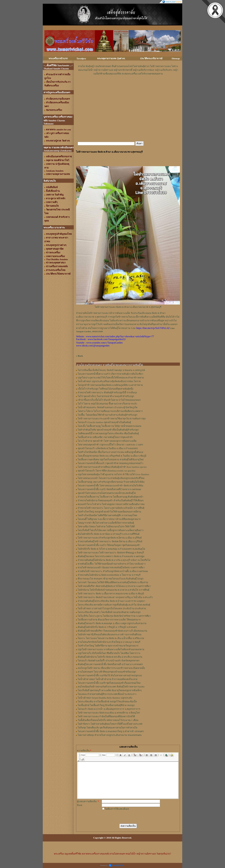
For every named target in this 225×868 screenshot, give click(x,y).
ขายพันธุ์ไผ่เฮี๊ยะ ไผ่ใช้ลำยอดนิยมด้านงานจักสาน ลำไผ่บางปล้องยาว (112, 564)
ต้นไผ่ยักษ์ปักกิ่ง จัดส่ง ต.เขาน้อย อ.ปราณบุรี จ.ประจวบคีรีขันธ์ (109, 534)
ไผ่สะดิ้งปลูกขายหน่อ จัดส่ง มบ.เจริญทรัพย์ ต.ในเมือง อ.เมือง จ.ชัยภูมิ (112, 456)
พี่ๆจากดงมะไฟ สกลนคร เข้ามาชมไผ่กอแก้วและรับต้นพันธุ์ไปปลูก (111, 579)
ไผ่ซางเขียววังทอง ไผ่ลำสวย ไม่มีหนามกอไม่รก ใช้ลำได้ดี (106, 527)
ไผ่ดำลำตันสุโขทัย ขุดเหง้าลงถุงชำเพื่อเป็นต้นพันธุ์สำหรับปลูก (108, 430)
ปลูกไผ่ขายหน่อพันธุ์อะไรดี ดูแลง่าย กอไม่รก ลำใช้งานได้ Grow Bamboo (113, 474)
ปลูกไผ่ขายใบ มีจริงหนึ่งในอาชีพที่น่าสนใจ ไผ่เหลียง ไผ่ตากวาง (109, 653)
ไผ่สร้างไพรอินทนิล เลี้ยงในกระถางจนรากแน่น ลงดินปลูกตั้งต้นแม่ (110, 452)
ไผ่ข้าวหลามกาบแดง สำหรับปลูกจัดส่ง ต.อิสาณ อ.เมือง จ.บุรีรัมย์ (110, 538)
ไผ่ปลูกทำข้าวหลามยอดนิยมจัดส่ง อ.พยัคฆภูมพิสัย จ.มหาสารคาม (110, 385)
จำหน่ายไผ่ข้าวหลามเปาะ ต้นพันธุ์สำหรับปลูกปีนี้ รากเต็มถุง (107, 393)
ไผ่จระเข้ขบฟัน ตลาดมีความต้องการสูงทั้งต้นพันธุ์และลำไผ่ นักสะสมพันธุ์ (114, 605)
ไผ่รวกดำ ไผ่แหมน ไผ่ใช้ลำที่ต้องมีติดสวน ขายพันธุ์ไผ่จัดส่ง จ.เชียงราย (113, 582)
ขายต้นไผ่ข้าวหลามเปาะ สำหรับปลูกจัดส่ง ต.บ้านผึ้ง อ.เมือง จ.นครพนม (113, 571)
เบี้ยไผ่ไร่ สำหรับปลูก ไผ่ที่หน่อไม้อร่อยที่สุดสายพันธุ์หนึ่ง (106, 389)
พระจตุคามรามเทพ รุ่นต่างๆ (111, 58)
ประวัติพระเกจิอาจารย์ (151, 58)
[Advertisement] (128, 85)
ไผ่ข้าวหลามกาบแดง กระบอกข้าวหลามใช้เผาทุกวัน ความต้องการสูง (112, 419)
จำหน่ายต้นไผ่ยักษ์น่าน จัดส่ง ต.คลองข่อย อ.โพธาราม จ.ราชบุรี (109, 575)
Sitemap (176, 58)
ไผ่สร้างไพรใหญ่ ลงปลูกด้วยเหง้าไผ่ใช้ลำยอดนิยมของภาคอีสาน (109, 512)
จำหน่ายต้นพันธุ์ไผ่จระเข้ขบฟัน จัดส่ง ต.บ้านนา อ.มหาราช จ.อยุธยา (111, 601)
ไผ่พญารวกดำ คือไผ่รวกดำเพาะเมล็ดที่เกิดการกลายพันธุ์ (106, 523)
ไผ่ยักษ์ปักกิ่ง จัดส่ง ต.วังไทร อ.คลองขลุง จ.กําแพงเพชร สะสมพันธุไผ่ (111, 549)
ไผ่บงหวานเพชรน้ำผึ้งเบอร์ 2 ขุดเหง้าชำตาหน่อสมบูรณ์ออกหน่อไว (110, 463)
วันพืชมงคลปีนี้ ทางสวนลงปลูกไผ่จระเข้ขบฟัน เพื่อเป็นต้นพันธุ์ (108, 433)
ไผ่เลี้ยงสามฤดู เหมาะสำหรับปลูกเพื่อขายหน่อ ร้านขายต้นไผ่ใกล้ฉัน (111, 482)
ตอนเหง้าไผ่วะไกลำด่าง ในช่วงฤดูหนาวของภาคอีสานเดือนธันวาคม (111, 504)
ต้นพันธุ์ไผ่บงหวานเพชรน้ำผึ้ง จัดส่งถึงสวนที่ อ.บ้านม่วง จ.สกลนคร (110, 664)
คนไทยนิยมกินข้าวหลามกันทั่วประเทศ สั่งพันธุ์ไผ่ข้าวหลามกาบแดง (111, 687)
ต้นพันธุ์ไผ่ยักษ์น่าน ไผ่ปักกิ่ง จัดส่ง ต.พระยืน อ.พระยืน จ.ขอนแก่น (110, 657)
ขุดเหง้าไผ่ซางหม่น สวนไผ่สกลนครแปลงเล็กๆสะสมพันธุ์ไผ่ (107, 493)
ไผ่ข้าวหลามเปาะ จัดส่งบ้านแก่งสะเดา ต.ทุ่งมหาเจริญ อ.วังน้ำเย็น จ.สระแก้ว (115, 597)
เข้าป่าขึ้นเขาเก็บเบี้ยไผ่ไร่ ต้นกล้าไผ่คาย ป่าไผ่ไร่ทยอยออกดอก (109, 400)
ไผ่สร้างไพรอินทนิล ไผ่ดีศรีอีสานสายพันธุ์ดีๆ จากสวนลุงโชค (107, 515)
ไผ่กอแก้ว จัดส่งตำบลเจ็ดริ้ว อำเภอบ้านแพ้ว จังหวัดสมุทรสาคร (109, 661)
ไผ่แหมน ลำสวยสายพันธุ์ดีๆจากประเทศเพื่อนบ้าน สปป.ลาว (107, 694)
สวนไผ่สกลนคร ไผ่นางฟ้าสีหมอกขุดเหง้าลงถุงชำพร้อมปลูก (107, 672)
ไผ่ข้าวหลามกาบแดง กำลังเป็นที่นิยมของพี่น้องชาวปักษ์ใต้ (106, 716)
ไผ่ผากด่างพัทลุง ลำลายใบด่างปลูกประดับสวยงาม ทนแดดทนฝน (110, 735)
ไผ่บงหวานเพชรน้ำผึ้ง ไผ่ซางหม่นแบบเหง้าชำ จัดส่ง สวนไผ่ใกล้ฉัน (110, 486)
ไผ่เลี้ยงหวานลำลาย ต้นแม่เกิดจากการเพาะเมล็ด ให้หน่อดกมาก (109, 620)
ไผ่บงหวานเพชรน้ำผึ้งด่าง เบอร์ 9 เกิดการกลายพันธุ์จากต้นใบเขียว (110, 374)
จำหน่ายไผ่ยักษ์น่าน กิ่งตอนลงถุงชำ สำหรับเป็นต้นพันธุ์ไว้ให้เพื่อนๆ (111, 500)
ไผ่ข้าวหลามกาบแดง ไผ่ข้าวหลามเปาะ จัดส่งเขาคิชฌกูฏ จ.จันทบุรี (111, 553)
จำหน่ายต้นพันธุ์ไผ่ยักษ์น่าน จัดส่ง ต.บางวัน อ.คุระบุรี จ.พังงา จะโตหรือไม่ (114, 560)
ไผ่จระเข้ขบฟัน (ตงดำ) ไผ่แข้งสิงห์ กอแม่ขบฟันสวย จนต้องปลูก (109, 612)
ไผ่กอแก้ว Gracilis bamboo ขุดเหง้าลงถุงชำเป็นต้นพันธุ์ (104, 422)
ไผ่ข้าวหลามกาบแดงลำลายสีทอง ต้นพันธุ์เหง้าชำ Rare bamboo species (112, 467)
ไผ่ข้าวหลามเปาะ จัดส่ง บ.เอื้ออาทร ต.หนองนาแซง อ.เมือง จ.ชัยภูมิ (111, 594)
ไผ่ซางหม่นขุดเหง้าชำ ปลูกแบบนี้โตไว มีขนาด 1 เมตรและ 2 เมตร (110, 445)
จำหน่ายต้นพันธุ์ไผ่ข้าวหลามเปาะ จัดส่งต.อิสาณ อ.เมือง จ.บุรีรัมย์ (110, 541)
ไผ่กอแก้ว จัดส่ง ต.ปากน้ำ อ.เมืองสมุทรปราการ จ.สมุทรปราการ (109, 709)
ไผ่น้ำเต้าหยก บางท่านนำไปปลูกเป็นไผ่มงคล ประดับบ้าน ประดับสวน (112, 608)
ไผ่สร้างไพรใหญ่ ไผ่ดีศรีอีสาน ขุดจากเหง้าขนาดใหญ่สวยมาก (108, 646)
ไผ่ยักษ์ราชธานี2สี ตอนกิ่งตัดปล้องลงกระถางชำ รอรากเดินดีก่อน (110, 635)
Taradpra (81, 58)
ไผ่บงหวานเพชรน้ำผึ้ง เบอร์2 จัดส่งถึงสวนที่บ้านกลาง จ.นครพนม (109, 489)
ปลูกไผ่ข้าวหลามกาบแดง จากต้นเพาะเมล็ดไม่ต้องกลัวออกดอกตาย (111, 649)
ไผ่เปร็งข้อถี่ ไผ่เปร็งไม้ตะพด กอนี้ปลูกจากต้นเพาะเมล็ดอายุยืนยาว (111, 530)
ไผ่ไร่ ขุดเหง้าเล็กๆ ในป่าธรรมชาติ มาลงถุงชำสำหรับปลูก (106, 396)
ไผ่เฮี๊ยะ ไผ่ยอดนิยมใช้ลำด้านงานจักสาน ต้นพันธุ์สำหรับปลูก (108, 415)
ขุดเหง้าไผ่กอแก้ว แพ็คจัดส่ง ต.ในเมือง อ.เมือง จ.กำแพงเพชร (108, 448)
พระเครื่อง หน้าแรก (58, 58)
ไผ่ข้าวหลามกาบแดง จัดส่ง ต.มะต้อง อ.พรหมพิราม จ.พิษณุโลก (109, 713)
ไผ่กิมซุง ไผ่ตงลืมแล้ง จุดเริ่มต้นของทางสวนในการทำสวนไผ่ (108, 728)
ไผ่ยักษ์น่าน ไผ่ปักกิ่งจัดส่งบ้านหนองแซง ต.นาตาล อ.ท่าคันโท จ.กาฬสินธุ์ (114, 590)
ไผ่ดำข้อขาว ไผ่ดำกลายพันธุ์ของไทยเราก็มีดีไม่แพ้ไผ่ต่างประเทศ (110, 724)
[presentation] (125, 817)
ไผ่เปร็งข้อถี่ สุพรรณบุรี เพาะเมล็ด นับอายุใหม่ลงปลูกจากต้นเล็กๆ (110, 690)
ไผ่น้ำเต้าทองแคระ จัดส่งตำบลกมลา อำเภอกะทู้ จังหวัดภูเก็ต (108, 407)
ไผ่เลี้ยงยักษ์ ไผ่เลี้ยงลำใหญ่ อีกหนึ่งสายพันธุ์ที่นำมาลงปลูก (106, 705)
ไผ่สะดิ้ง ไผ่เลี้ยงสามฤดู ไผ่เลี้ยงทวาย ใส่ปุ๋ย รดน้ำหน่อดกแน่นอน (109, 426)
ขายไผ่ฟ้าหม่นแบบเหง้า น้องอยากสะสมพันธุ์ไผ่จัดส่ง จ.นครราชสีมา (111, 567)
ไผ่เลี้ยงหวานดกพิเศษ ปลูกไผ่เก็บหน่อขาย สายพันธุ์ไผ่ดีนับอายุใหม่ (111, 460)
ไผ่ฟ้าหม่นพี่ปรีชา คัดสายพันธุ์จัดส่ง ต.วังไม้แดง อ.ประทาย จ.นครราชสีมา (114, 586)
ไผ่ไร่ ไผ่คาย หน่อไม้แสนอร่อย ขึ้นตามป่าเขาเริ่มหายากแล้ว (107, 404)
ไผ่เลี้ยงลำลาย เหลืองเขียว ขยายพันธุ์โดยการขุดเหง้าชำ (105, 437)
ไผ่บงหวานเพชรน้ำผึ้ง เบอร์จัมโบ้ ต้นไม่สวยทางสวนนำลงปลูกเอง (110, 675)
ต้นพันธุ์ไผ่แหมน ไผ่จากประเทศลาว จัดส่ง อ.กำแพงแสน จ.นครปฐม (111, 556)
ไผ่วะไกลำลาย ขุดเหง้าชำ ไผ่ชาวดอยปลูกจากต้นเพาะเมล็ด (107, 441)
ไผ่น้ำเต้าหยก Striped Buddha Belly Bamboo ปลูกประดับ (105, 698)
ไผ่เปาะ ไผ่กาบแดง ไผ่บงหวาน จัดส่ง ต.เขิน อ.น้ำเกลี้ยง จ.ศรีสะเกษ (111, 638)
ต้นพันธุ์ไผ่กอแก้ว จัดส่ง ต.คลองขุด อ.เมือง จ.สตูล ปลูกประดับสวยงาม (112, 623)
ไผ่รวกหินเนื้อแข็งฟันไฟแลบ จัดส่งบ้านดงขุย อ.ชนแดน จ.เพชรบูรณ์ (111, 370)
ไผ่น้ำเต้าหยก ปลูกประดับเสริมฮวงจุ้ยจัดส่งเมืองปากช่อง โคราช (109, 381)
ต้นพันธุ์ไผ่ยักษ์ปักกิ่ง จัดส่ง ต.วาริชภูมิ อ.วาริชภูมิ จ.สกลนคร (107, 627)
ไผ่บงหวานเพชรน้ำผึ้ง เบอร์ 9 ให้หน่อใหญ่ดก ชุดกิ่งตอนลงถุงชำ (109, 545)
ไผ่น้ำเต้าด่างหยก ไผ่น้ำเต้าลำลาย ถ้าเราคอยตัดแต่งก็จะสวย (108, 679)
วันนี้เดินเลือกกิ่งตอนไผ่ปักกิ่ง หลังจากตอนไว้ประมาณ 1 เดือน (108, 720)
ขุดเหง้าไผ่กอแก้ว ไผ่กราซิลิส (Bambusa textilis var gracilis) (107, 471)
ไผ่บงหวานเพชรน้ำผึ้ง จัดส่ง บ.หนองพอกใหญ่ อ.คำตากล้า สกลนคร (111, 731)
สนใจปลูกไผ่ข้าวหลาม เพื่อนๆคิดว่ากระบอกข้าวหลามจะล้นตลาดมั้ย (111, 668)
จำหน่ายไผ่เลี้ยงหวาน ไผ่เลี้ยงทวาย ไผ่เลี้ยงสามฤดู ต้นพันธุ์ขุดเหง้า (110, 497)
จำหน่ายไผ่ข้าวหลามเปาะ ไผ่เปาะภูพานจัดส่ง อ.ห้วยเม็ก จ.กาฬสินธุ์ (111, 508)
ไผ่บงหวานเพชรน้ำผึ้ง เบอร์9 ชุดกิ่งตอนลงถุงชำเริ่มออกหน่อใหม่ (109, 683)
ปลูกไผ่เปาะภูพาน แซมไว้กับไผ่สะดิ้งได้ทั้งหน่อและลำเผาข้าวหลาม (111, 378)
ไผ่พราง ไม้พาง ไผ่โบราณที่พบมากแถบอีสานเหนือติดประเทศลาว (110, 411)
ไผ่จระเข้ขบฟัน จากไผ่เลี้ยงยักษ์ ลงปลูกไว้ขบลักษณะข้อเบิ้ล (107, 702)
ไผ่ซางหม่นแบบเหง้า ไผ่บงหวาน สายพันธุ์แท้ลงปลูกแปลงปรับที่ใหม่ (111, 478)
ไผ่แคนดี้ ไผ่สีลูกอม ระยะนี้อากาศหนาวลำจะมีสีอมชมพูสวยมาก (109, 519)
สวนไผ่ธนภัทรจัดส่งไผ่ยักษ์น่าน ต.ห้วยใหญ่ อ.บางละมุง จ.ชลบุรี (109, 642)
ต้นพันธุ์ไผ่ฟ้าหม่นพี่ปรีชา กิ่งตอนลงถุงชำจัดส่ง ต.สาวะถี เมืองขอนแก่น (112, 631)
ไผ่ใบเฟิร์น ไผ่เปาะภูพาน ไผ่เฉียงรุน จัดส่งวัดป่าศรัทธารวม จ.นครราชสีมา (114, 616)
